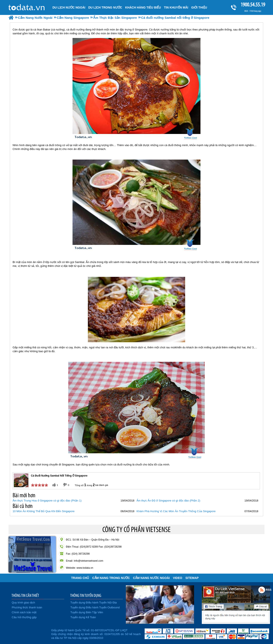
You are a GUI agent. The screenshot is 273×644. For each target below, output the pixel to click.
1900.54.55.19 (253, 5)
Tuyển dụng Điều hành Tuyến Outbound (95, 607)
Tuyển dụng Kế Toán (83, 617)
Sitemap (192, 578)
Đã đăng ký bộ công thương (29, 633)
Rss (262, 590)
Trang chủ (80, 578)
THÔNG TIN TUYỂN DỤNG (86, 595)
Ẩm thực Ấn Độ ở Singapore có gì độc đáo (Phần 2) (168, 501)
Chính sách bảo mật (24, 612)
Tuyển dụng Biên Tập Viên (87, 612)
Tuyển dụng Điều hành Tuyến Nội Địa (94, 603)
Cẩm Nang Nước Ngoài (151, 578)
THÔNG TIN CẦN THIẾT (25, 595)
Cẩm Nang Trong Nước (111, 578)
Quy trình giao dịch (23, 603)
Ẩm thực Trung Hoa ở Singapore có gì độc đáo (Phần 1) (47, 501)
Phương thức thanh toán (27, 607)
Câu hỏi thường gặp (24, 617)
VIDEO (178, 578)
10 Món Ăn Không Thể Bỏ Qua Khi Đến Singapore (44, 511)
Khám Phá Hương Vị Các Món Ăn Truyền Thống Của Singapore (176, 511)
